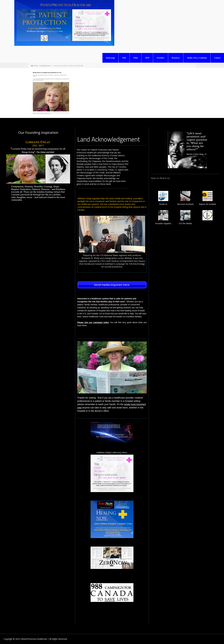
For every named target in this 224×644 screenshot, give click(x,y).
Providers (161, 58)
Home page (110, 58)
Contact (217, 58)
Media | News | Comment (197, 58)
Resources (176, 58)
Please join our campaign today (93, 322)
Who (124, 58)
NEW (147, 58)
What (135, 58)
